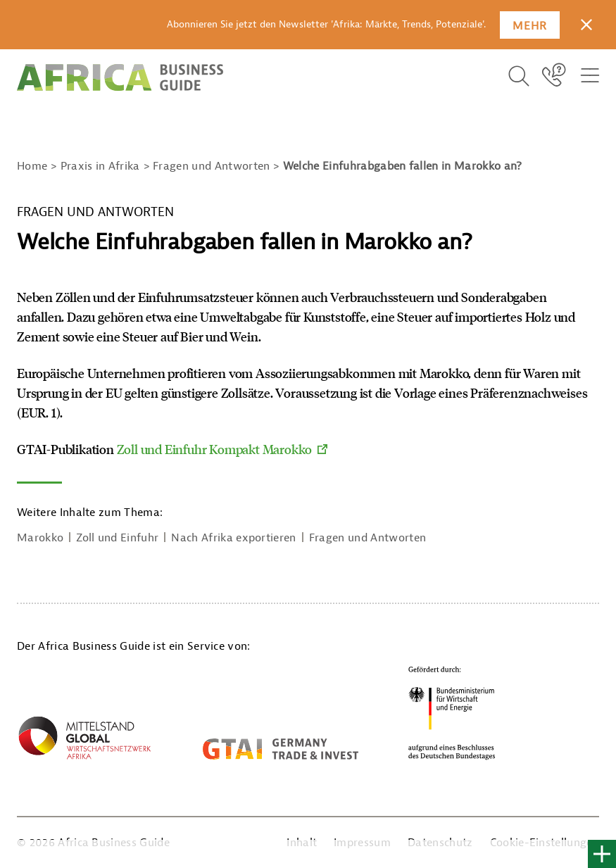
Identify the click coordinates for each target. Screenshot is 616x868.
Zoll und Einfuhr (117, 538)
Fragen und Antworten (367, 538)
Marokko (40, 538)
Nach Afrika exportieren (233, 538)
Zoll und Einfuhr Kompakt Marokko (215, 449)
